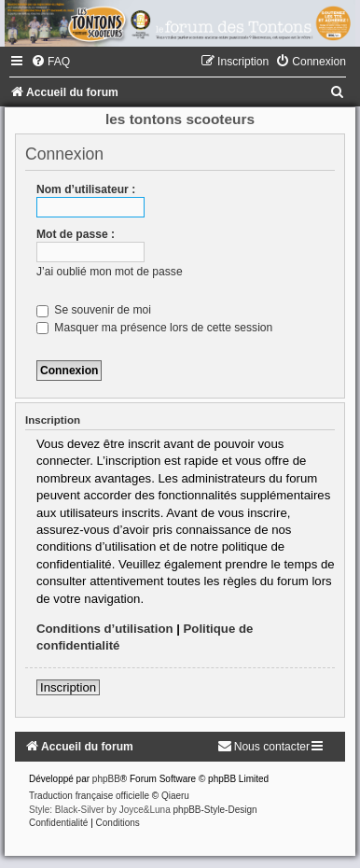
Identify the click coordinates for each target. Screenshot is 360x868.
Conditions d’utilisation (105, 629)
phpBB (106, 779)
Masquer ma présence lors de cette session (154, 328)
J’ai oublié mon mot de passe (110, 272)
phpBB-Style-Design (215, 810)
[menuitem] (50, 62)
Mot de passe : (76, 234)
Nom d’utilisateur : (86, 189)
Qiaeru (175, 796)
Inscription (68, 687)
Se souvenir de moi (94, 310)
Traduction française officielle (89, 796)
